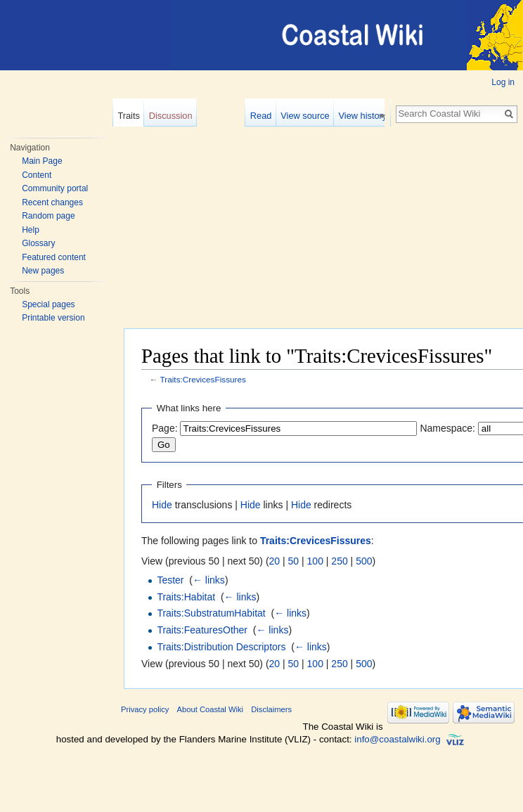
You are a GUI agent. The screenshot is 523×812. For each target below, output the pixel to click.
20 (275, 561)
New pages (43, 271)
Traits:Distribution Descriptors (221, 647)
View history (367, 116)
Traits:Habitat (186, 597)
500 (364, 561)
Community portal (55, 188)
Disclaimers (271, 709)
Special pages (48, 304)
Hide (162, 505)
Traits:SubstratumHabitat (211, 613)
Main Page (42, 161)
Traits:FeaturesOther (202, 630)
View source (310, 116)
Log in (503, 82)
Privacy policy (145, 709)
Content (37, 175)
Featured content (54, 257)
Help (31, 230)
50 (294, 561)
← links (209, 580)
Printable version (53, 318)
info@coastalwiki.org (397, 739)
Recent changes (52, 202)
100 (315, 561)
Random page (48, 216)
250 (339, 561)
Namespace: (447, 428)
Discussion (171, 116)
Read (265, 116)
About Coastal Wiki (211, 709)
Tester (170, 580)
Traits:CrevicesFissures (203, 379)
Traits (129, 116)
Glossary (38, 243)
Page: (165, 428)
